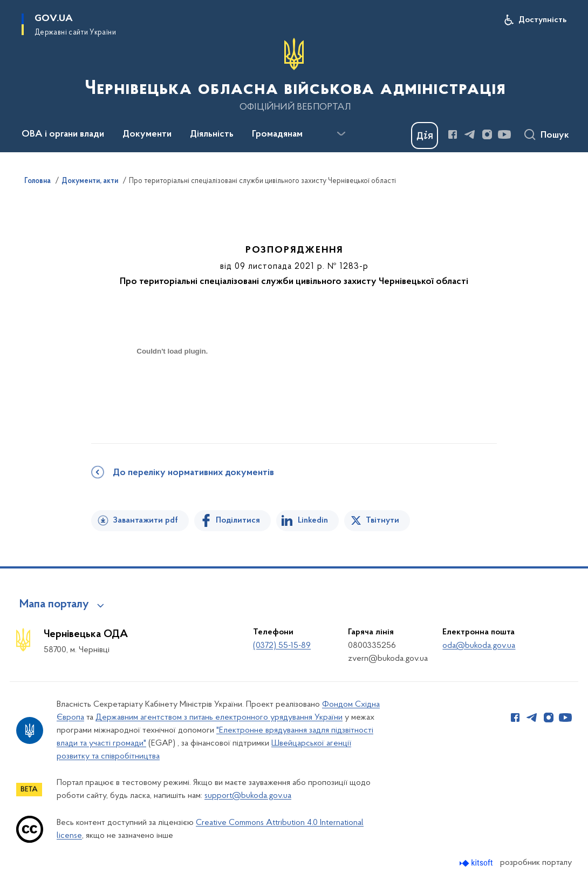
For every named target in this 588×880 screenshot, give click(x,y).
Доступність (542, 20)
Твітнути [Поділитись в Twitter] (382, 520)
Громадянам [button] (277, 134)
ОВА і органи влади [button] (63, 134)
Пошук (555, 136)
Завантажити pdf (145, 520)
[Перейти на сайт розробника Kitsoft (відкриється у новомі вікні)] (477, 863)
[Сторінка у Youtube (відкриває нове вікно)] (504, 134)
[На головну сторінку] (294, 75)
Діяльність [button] (212, 134)
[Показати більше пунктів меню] (341, 134)
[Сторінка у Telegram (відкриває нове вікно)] (470, 134)
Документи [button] (147, 134)
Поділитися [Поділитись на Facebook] (238, 520)
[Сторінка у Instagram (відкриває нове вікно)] (487, 134)
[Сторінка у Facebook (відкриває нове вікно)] (453, 134)
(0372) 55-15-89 (282, 646)
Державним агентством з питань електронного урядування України (219, 717)
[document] (172, 390)
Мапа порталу (54, 605)
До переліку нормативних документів (193, 473)
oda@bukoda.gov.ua (479, 646)
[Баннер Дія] (425, 136)
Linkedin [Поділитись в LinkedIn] (313, 520)
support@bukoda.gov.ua (248, 796)
